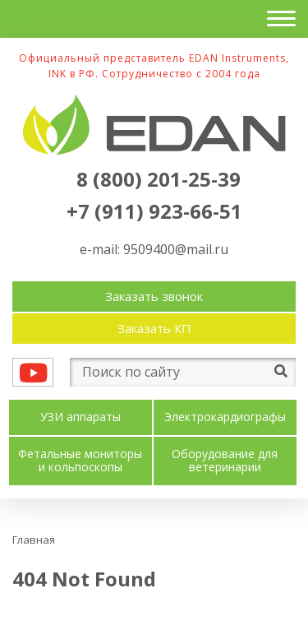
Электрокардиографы (225, 417)
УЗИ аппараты (80, 417)
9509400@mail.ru (176, 249)
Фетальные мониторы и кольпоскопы (80, 461)
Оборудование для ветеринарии (225, 461)
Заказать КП (154, 328)
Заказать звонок (154, 296)
